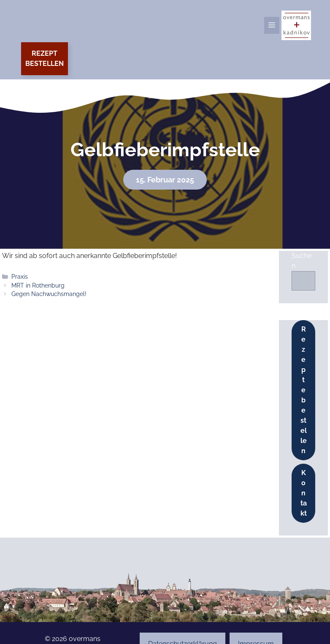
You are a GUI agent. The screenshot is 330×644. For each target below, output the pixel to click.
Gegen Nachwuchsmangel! (49, 294)
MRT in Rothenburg (38, 285)
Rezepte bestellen (304, 390)
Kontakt (304, 493)
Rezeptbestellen (45, 58)
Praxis (20, 277)
